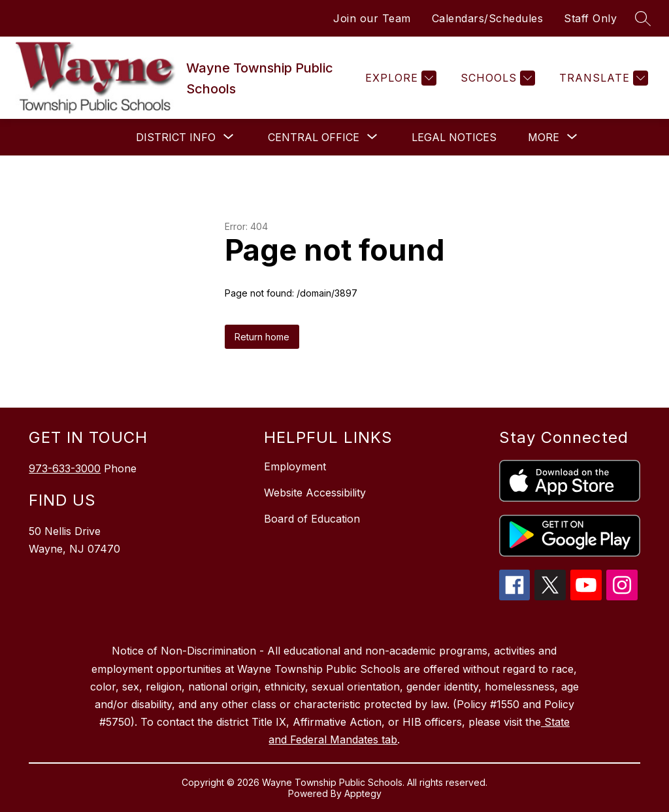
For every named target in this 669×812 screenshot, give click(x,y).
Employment (295, 466)
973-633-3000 (65, 468)
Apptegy (363, 793)
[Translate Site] (602, 78)
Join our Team (372, 18)
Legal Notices (454, 137)
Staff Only (590, 18)
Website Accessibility (315, 493)
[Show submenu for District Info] (176, 137)
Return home (262, 337)
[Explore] (399, 78)
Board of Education (312, 519)
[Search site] (643, 18)
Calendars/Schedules (488, 18)
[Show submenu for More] (544, 137)
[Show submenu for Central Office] (314, 137)
